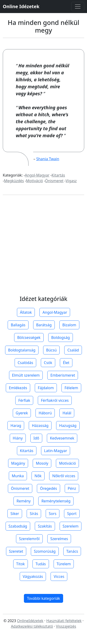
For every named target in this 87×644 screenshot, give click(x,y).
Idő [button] (36, 438)
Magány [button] (18, 463)
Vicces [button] (59, 576)
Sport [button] (72, 514)
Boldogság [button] (61, 337)
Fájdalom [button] (46, 388)
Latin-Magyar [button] (56, 451)
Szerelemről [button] (29, 539)
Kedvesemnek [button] (62, 438)
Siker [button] (15, 514)
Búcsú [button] (52, 350)
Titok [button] (21, 564)
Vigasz (71, 181)
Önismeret (54, 181)
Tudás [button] (41, 564)
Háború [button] (45, 413)
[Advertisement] (43, 250)
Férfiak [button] (24, 400)
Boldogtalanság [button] (22, 350)
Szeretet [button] (16, 551)
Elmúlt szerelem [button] (26, 375)
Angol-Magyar (37, 175)
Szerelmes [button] (59, 539)
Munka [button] (18, 476)
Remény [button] (24, 501)
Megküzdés (14, 181)
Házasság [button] (40, 426)
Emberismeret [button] (63, 375)
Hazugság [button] (68, 426)
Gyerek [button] (22, 413)
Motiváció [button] (67, 463)
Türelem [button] (64, 564)
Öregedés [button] (48, 488)
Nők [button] (38, 476)
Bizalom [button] (69, 325)
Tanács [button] (72, 551)
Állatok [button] (26, 312)
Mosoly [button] (42, 463)
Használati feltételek (64, 621)
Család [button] (73, 350)
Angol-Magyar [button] (55, 312)
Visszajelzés (66, 626)
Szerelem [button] (71, 526)
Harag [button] (16, 426)
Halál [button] (67, 413)
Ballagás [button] (18, 325)
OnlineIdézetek (30, 621)
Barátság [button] (44, 325)
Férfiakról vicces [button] (55, 400)
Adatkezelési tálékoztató (32, 626)
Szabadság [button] (18, 526)
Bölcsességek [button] (29, 337)
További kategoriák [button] (43, 598)
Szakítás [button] (45, 526)
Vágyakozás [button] (33, 576)
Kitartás (58, 175)
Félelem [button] (71, 388)
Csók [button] (48, 363)
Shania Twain (48, 159)
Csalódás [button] (25, 363)
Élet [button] (66, 363)
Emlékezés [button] (18, 388)
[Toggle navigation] (78, 7)
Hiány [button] (18, 438)
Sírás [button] (34, 514)
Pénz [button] (72, 488)
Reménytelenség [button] (56, 501)
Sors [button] (53, 514)
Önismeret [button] (20, 488)
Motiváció (34, 181)
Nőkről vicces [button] (64, 476)
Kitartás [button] (27, 451)
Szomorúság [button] (45, 551)
